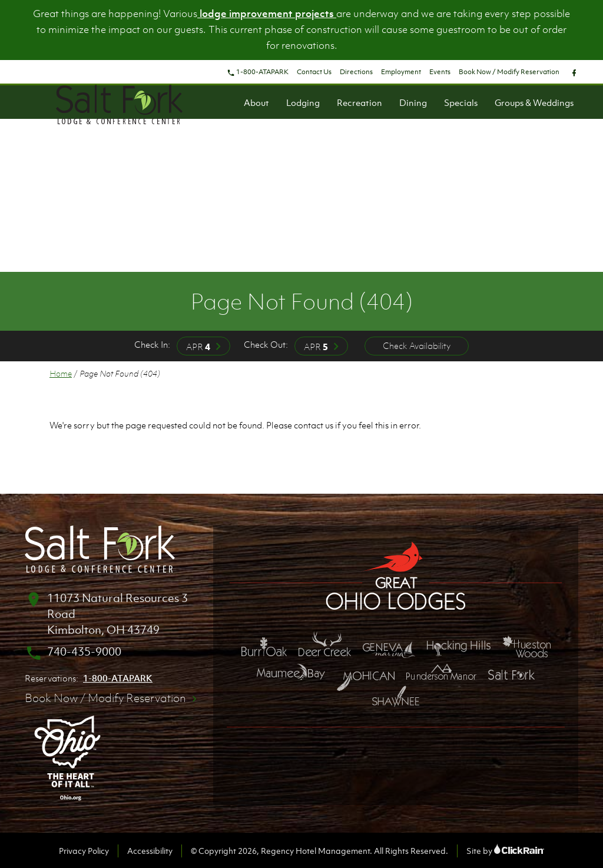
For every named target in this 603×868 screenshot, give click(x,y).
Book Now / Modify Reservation (509, 72)
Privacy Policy (84, 851)
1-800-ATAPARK (258, 72)
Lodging (303, 102)
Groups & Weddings (534, 102)
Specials (461, 102)
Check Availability (417, 345)
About (256, 102)
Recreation (360, 102)
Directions (356, 72)
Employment (401, 72)
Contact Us (314, 72)
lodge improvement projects (267, 14)
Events (440, 72)
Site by (505, 851)
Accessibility (150, 851)
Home (61, 373)
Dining (413, 102)
